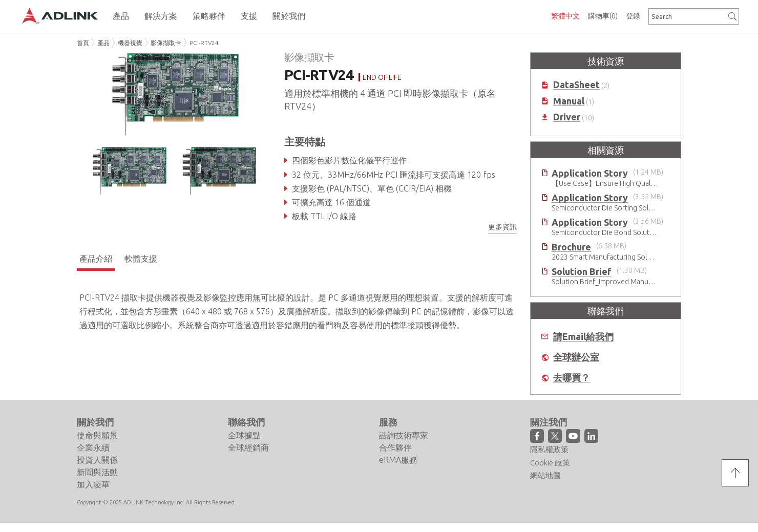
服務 (388, 422)
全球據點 (244, 435)
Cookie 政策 (550, 463)
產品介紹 (96, 259)
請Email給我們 (583, 337)
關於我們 (95, 422)
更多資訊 (502, 227)
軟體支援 (141, 259)
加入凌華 (93, 484)
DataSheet (576, 85)
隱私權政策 (549, 449)
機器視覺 (130, 43)
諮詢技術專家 (404, 435)
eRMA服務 (398, 460)
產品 (103, 43)
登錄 (633, 16)
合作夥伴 (395, 448)
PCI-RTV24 (204, 43)
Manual (569, 101)
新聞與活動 (97, 472)
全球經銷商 (248, 448)
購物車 (603, 16)
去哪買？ (572, 378)
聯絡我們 (246, 422)
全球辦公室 (576, 357)
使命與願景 (97, 435)
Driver (567, 117)
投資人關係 (97, 460)
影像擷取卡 (166, 43)
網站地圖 (545, 475)
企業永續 (93, 448)
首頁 (83, 43)
